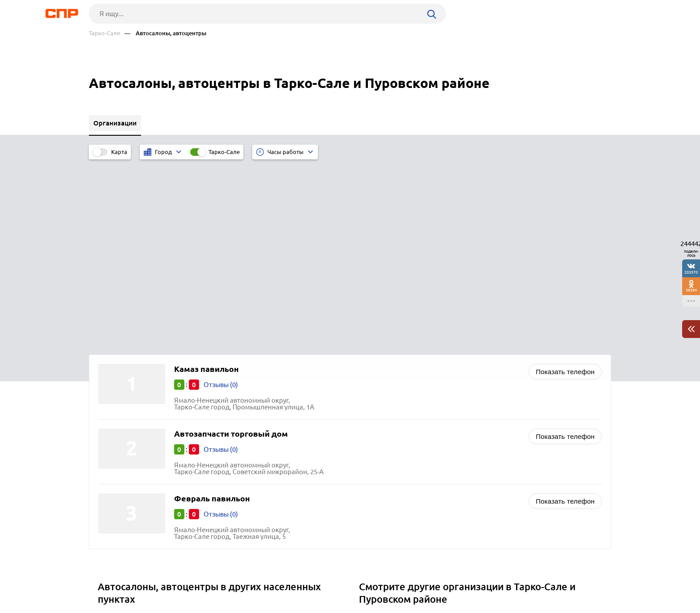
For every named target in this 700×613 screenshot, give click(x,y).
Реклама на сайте (224, 580)
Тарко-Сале (104, 33)
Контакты (289, 580)
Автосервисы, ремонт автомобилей (418, 430)
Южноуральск (123, 441)
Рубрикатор (105, 580)
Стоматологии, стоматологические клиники (432, 470)
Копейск (114, 452)
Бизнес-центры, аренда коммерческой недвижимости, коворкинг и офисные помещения (467, 445)
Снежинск (117, 464)
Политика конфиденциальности (208, 606)
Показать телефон (565, 184)
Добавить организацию (571, 580)
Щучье (111, 475)
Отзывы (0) (221, 197)
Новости (161, 580)
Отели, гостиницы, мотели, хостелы (419, 459)
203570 (691, 272)
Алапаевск (118, 430)
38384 (691, 290)
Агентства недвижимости (402, 482)
